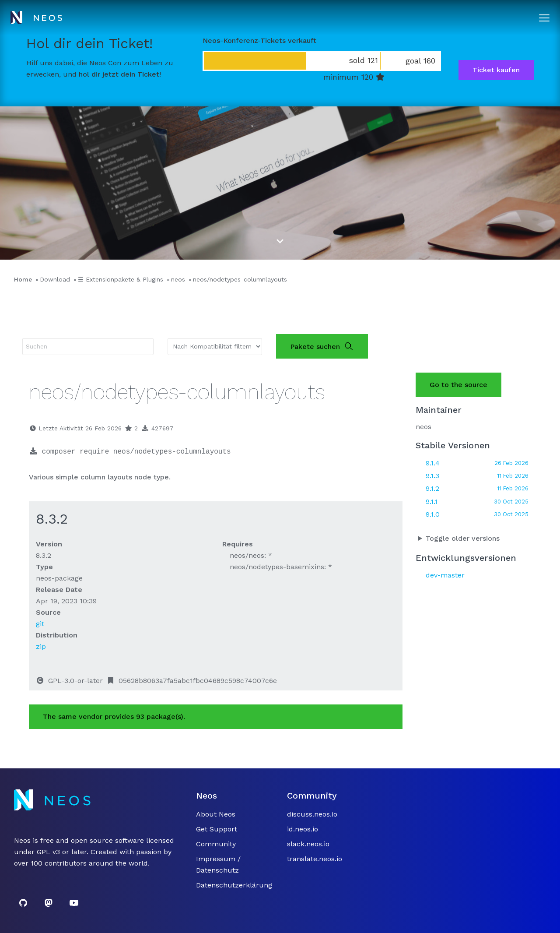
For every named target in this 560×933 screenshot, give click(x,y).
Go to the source (458, 385)
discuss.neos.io (312, 814)
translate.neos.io (315, 859)
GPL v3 (48, 852)
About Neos (216, 814)
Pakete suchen (322, 346)
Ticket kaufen (496, 70)
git (40, 624)
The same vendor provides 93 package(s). (114, 716)
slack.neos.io (308, 844)
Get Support (217, 829)
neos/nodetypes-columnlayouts (240, 279)
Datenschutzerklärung (234, 885)
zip (41, 646)
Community (216, 844)
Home (23, 279)
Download (55, 279)
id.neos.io (303, 829)
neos (178, 279)
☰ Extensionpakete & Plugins (121, 279)
